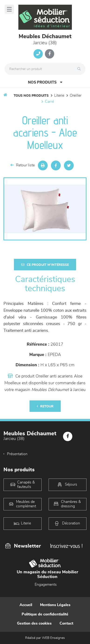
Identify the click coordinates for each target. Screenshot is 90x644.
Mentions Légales (55, 605)
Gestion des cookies (34, 623)
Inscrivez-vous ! (66, 546)
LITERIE (59, 95)
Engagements (46, 585)
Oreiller (76, 95)
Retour (45, 406)
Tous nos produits (31, 96)
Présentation (17, 454)
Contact (66, 623)
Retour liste (23, 165)
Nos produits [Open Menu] (45, 82)
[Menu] (9, 9)
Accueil (26, 605)
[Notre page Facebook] (50, 54)
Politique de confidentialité (45, 614)
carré (49, 102)
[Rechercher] (80, 69)
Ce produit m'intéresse (45, 265)
